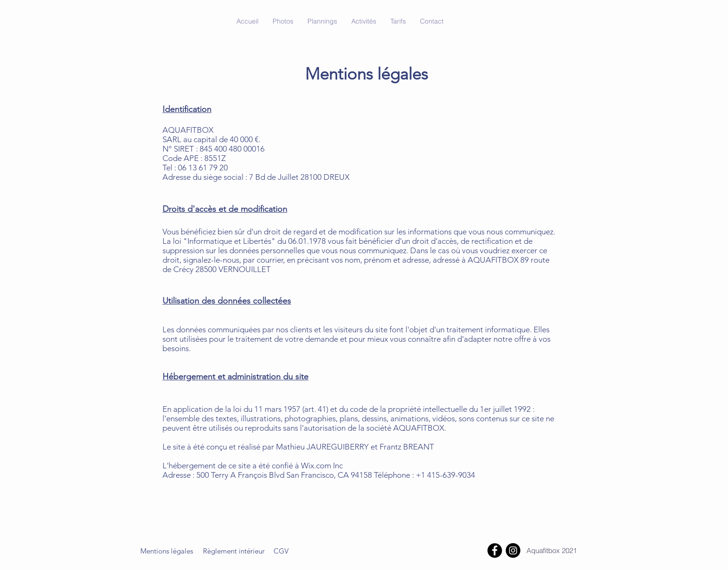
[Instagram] (513, 550)
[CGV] (281, 551)
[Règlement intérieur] (234, 551)
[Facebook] (495, 550)
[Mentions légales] (167, 551)
